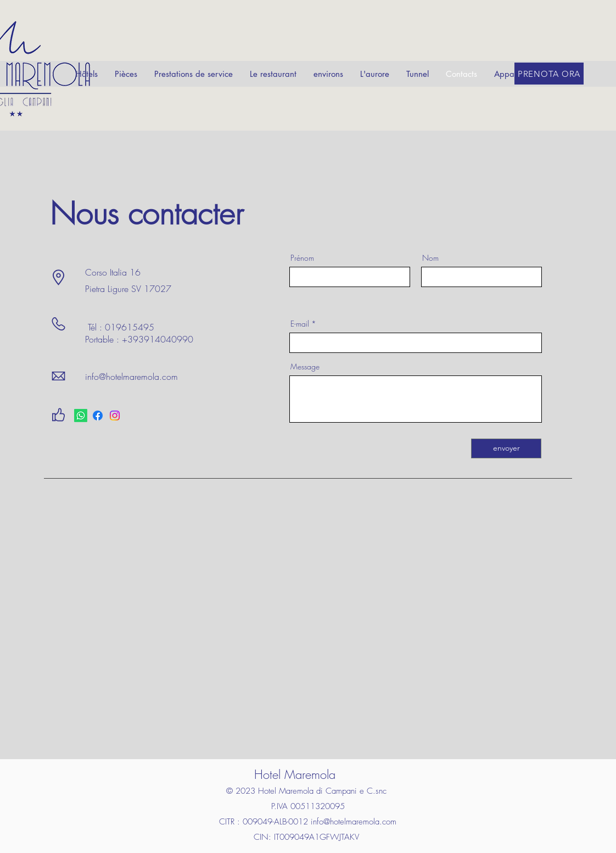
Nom (430, 258)
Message (305, 367)
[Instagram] (115, 416)
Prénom (302, 258)
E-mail (300, 324)
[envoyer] (506, 448)
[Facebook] (98, 416)
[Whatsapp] (81, 416)
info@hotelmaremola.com (131, 377)
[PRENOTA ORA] (549, 74)
